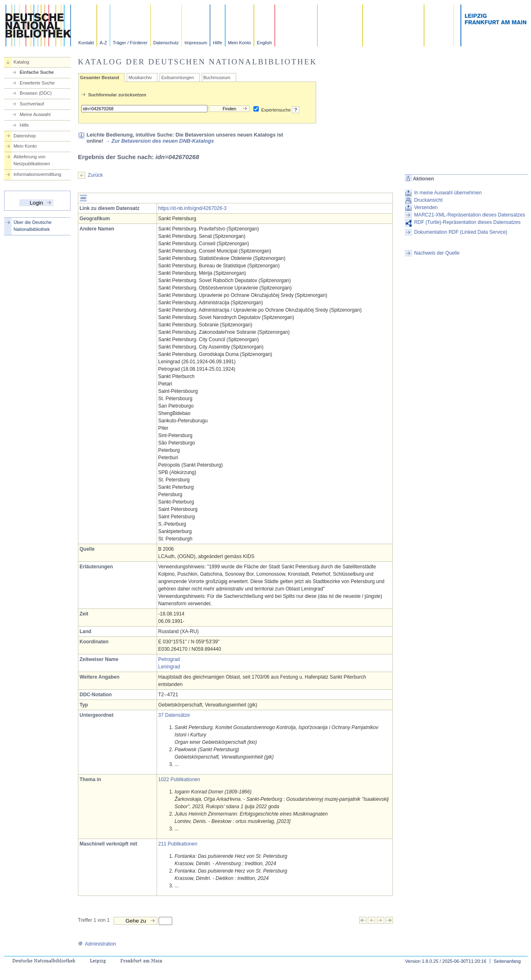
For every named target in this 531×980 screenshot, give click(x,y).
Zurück (95, 175)
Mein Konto (240, 43)
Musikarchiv (140, 77)
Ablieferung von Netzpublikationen (32, 160)
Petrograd (169, 659)
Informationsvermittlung (37, 174)
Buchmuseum (217, 77)
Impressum (196, 43)
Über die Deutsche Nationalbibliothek (33, 226)
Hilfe (217, 43)
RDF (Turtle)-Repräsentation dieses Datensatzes (467, 222)
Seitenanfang (507, 961)
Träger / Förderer (130, 43)
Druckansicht (428, 200)
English (264, 43)
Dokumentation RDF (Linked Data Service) (461, 232)
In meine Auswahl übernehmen (448, 193)
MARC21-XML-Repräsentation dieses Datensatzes (470, 215)
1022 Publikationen (179, 779)
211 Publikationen (178, 844)
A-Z (103, 43)
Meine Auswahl (35, 114)
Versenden (426, 207)
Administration (97, 944)
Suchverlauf (32, 104)
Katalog (21, 62)
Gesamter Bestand (99, 77)
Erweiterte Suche (37, 83)
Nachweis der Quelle (437, 253)
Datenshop (25, 136)
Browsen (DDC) (36, 93)
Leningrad (169, 667)
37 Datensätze (174, 715)
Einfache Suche (37, 72)
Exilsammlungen (177, 77)
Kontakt (86, 43)
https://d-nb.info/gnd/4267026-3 (193, 208)
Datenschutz (166, 43)
